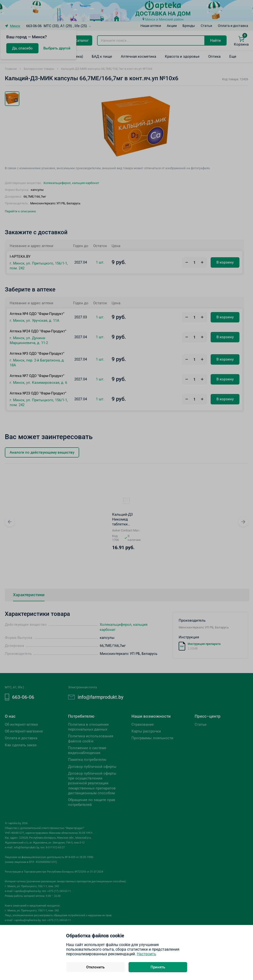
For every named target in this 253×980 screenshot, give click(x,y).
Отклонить (95, 967)
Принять (158, 967)
